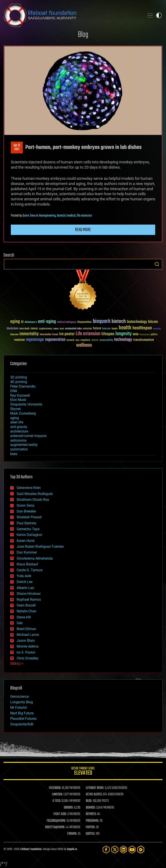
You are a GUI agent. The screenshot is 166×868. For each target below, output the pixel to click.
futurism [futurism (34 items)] (106, 329)
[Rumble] (141, 850)
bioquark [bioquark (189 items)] (102, 322)
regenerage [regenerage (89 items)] (35, 340)
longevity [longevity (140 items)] (124, 334)
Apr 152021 (17, 147)
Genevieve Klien (29, 488)
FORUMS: (72, 834)
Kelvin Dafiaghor (29, 535)
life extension (84, 216)
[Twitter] (115, 850)
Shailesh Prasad (29, 517)
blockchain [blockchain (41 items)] (13, 329)
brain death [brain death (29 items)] (24, 329)
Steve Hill (24, 617)
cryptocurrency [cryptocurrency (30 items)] (46, 329)
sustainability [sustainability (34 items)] (106, 340)
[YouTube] (132, 850)
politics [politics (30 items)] (154, 335)
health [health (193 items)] (125, 328)
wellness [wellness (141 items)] (84, 345)
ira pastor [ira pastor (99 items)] (67, 334)
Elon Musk (18, 400)
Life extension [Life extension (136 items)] (88, 334)
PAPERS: (91, 827)
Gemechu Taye (28, 529)
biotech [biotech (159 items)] (119, 322)
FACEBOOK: (55, 788)
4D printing (19, 382)
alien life (17, 422)
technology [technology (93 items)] (123, 340)
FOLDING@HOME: (56, 821)
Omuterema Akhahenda (35, 558)
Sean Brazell (26, 605)
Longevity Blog (22, 702)
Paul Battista (26, 523)
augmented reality (24, 445)
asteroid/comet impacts (28, 436)
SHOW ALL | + (17, 664)
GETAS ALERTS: (94, 795)
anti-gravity (19, 427)
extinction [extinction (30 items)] (87, 329)
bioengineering (47, 216)
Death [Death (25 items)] (62, 329)
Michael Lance (28, 635)
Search (157, 264)
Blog (83, 35)
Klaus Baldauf (27, 564)
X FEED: (57, 801)
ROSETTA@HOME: (55, 827)
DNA (14, 391)
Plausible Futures (23, 719)
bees (14, 454)
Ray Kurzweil (20, 395)
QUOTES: (90, 834)
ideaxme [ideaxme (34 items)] (14, 335)
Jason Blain (26, 641)
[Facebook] (106, 850)
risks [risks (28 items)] (77, 340)
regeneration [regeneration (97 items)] (55, 340)
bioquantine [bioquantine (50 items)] (85, 322)
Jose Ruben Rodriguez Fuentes (40, 546)
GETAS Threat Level (83, 772)
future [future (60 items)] (97, 328)
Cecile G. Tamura (30, 570)
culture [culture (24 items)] (56, 329)
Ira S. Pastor (26, 652)
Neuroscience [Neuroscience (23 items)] (145, 335)
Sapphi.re (72, 849)
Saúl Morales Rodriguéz (35, 494)
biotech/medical (66, 216)
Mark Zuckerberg (23, 413)
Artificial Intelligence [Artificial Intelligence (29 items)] (67, 322)
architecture (19, 431)
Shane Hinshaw (29, 594)
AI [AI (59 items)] (22, 322)
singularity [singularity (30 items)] (85, 340)
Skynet (15, 409)
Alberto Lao (25, 588)
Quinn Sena (29, 216)
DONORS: (69, 808)
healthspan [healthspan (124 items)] (142, 328)
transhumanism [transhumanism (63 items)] (144, 340)
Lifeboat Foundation (31, 849)
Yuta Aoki (24, 576)
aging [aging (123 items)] (15, 322)
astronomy (18, 440)
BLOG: (89, 801)
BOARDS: (91, 808)
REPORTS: (91, 814)
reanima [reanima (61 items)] (19, 340)
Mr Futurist (18, 708)
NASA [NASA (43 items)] (136, 335)
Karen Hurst (26, 541)
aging (14, 418)
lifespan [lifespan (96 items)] (108, 334)
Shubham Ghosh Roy (33, 500)
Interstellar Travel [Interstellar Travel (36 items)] (49, 335)
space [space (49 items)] (95, 340)
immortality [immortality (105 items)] (29, 334)
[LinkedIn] (123, 850)
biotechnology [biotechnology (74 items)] (137, 322)
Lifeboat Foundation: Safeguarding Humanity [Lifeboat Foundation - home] (72, 15)
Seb (20, 623)
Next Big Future (22, 713)
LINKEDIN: (57, 795)
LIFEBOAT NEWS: (95, 788)
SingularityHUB (22, 724)
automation (19, 449)
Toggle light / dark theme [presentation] (159, 15)
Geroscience (19, 696)
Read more (83, 230)
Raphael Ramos (29, 599)
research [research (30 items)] (70, 340)
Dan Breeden (26, 511)
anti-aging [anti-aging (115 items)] (47, 322)
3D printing (19, 377)
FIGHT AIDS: (60, 814)
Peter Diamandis (23, 386)
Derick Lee (25, 582)
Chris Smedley (28, 658)
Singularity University (26, 404)
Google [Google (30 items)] (115, 329)
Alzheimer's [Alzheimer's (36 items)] (31, 322)
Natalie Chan (26, 611)
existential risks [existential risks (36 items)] (73, 329)
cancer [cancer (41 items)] (34, 329)
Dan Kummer (27, 552)
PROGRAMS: (92, 821)
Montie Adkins (28, 646)
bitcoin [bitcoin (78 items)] (153, 322)
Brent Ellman (26, 629)
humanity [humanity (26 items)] (157, 329)
